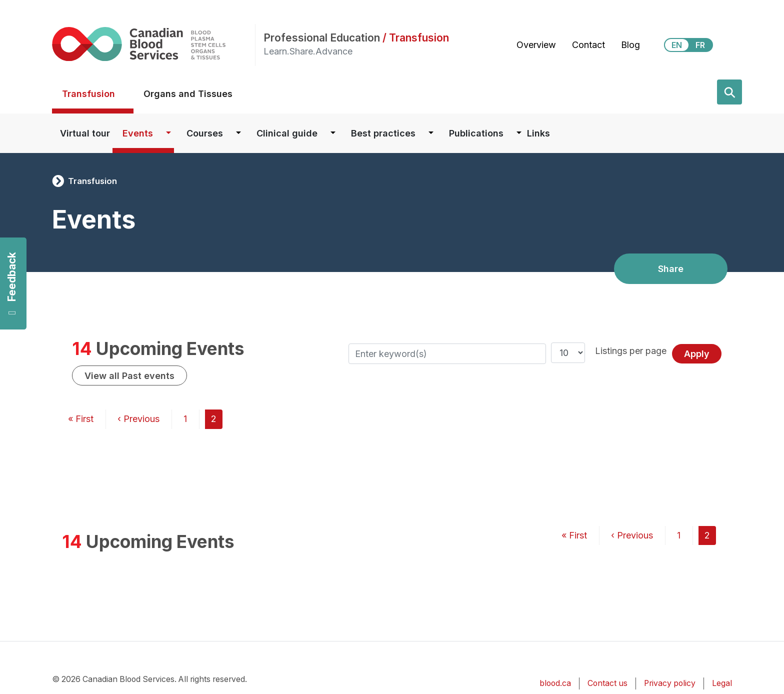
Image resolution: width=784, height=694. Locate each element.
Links (538, 133)
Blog (630, 45)
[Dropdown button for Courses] (238, 133)
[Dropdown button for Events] (168, 133)
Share (671, 269)
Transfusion (88, 94)
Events (138, 133)
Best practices (383, 133)
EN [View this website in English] (677, 45)
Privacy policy (670, 683)
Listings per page (631, 351)
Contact (588, 45)
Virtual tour (85, 133)
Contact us (607, 683)
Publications (476, 133)
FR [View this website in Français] (700, 45)
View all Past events (129, 376)
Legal (722, 683)
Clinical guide (287, 133)
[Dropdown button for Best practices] (431, 133)
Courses (205, 133)
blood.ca (555, 683)
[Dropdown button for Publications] (519, 133)
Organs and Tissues (188, 94)
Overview (536, 45)
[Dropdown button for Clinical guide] (333, 133)
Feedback (12, 284)
